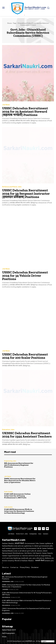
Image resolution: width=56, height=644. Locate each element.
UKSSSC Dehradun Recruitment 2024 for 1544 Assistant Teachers (27, 435)
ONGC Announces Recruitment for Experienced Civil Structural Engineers (26, 609)
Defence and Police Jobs (12, 187)
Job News (6, 105)
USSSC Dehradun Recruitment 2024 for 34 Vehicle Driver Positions (25, 276)
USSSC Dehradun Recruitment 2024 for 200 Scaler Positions (25, 356)
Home (9, 23)
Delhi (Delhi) (8, 492)
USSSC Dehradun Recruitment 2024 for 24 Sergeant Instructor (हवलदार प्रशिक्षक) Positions (26, 194)
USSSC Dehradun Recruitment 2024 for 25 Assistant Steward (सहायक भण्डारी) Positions (25, 111)
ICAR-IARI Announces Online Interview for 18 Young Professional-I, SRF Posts (17, 496)
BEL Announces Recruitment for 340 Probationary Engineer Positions (19, 465)
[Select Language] (48, 641)
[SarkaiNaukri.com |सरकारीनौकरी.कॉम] (28, 8)
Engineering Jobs (10, 461)
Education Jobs (8, 430)
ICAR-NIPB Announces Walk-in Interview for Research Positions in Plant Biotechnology (19, 511)
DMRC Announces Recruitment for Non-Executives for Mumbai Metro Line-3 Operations (20, 480)
